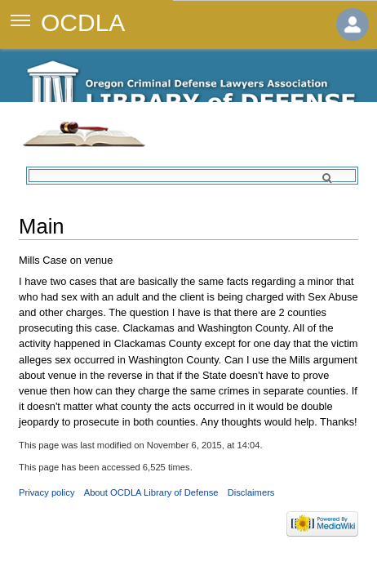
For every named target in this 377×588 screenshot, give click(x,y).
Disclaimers (251, 492)
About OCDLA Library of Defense (151, 492)
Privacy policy (47, 492)
